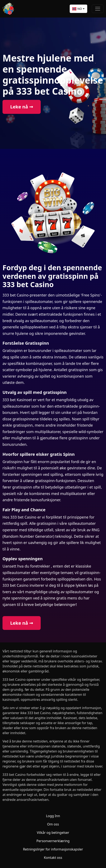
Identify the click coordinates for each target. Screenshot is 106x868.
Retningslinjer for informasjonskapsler (53, 849)
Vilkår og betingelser (53, 833)
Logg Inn (53, 816)
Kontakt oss (53, 858)
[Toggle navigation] (98, 9)
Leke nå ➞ (22, 107)
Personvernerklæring (53, 841)
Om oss (53, 824)
